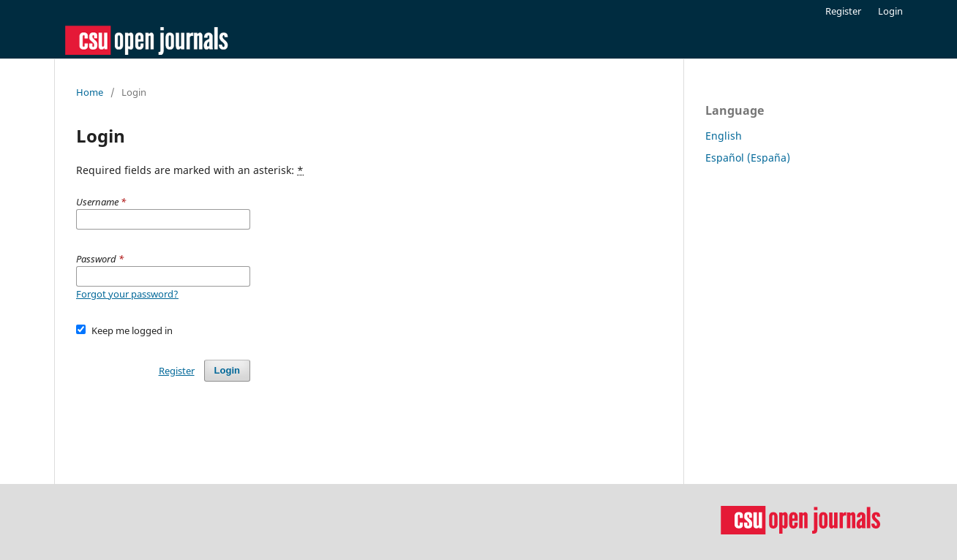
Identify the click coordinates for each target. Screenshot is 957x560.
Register (843, 11)
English (724, 136)
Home (90, 92)
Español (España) (748, 158)
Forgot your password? (127, 294)
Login (890, 11)
